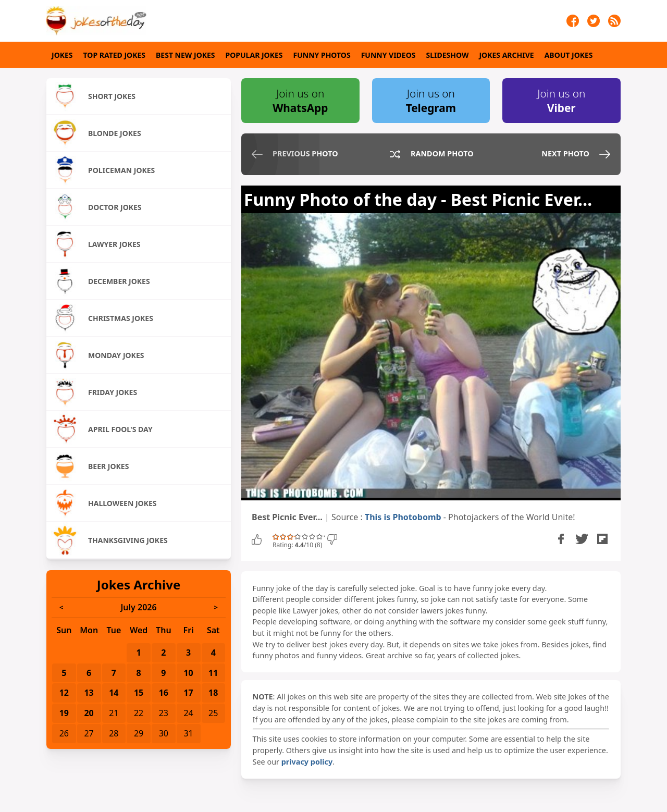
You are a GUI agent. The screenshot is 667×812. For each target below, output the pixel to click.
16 (164, 693)
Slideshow (448, 55)
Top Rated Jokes (114, 55)
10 (188, 673)
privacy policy (307, 762)
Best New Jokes (186, 55)
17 (188, 693)
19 (64, 713)
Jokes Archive (506, 55)
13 (89, 693)
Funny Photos (322, 55)
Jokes (62, 55)
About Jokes (569, 55)
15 (139, 693)
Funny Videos (388, 55)
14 (114, 693)
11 (213, 673)
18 (213, 693)
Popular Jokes (254, 55)
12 (64, 693)
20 (89, 713)
